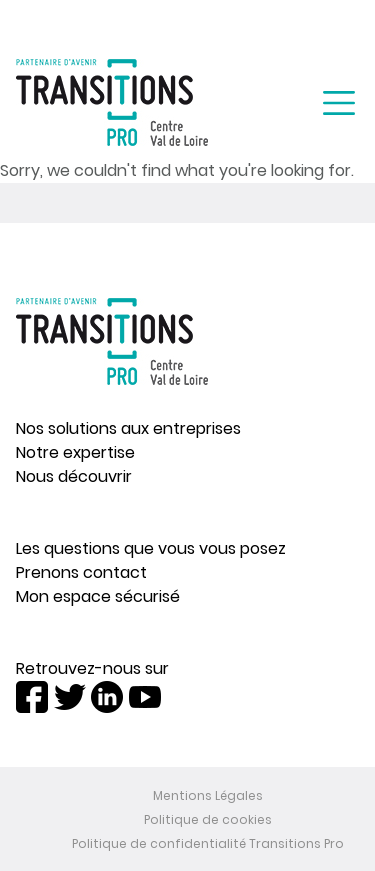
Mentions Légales (208, 795)
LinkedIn (107, 697)
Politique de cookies (208, 819)
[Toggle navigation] (339, 103)
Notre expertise (75, 452)
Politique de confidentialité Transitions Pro (208, 843)
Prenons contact (81, 572)
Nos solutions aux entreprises (128, 428)
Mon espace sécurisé (98, 596)
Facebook (32, 697)
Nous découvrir (74, 476)
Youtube (145, 697)
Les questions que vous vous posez (151, 548)
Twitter (70, 697)
